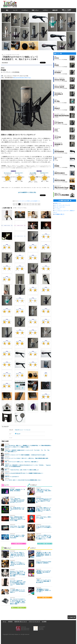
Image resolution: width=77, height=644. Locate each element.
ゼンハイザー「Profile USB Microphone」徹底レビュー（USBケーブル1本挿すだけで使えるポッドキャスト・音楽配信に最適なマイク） (18, 583)
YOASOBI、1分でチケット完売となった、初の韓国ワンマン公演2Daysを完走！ (17, 536)
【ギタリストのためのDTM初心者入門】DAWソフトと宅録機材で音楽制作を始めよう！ (24, 473)
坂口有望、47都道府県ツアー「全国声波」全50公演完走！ (17, 490)
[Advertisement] (49, 4)
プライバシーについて (34, 622)
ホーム (4, 622)
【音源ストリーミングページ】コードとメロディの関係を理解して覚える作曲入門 (44, 581)
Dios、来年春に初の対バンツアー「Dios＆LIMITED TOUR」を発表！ (17, 509)
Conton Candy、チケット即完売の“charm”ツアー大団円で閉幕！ (17, 527)
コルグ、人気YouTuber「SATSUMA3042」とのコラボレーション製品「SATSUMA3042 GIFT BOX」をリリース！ (17, 500)
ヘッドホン (58, 209)
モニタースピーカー (60, 207)
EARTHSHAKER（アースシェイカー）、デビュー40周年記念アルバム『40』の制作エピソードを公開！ (44, 500)
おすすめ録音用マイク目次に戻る (27, 192)
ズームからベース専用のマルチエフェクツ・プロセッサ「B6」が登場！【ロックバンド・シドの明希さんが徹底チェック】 (44, 537)
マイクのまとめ (27, 430)
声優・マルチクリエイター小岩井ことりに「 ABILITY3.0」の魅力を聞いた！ (22, 462)
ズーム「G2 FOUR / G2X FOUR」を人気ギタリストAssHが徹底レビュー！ (44, 527)
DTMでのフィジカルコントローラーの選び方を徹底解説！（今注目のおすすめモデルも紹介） (25, 455)
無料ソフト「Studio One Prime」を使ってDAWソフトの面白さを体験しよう (22, 470)
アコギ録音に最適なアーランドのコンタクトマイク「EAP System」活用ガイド (18, 591)
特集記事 (18, 434)
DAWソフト (58, 203)
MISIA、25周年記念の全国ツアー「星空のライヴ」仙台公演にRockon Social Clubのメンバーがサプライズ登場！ (18, 519)
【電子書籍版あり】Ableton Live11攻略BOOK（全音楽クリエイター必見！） (44, 590)
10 (39, 204)
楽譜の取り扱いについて (21, 622)
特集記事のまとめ (19, 430)
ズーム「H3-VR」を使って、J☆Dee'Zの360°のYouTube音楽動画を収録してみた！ (23, 480)
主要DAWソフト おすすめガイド (12, 477)
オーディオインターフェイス (62, 205)
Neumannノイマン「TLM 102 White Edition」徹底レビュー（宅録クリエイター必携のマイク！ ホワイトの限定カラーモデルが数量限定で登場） (18, 574)
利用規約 (10, 622)
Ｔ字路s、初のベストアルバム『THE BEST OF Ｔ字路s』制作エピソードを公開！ (44, 491)
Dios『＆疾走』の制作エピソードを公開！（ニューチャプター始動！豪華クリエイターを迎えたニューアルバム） (44, 510)
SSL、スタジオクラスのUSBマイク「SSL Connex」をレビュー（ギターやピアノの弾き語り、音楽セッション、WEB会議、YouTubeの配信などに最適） (18, 601)
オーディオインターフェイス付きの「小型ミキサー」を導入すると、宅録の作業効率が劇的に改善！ (27, 458)
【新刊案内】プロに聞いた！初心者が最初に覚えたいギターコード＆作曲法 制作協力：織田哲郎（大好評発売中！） (44, 554)
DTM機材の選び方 (59, 214)
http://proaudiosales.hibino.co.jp (22, 78)
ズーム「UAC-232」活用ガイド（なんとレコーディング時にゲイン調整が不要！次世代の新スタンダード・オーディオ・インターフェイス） (17, 555)
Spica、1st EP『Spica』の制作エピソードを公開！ (44, 518)
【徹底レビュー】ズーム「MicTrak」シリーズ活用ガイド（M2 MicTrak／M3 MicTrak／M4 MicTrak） (17, 564)
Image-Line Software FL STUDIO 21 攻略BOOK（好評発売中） (44, 562)
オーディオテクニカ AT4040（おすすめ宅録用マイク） (29, 201)
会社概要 (44, 622)
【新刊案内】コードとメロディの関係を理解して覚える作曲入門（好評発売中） (44, 572)
